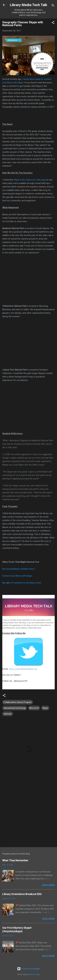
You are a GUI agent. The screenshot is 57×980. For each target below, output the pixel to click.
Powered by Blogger (29, 969)
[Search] (53, 6)
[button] (53, 23)
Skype (45, 708)
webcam (8, 714)
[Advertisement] (29, 814)
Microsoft (34, 708)
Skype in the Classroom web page (30, 180)
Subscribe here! (35, 628)
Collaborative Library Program (18, 702)
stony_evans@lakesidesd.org (23, 669)
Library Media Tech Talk (29, 5)
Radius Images (35, 974)
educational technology (15, 708)
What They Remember (15, 860)
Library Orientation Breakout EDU (22, 894)
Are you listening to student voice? (19, 569)
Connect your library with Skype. (17, 576)
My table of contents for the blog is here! (22, 583)
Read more (48, 885)
